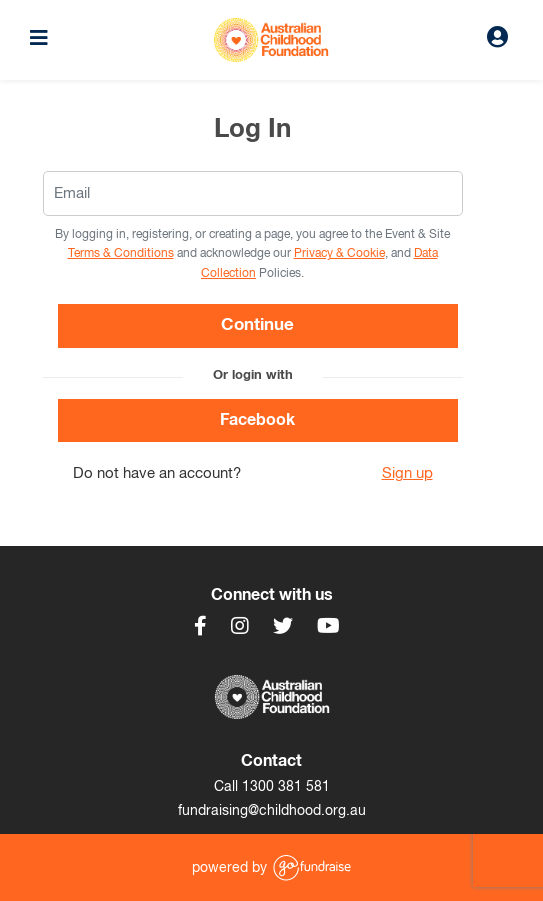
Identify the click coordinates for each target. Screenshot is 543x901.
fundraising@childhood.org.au (272, 811)
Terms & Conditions (121, 254)
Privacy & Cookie (339, 254)
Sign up (407, 473)
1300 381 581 (286, 787)
